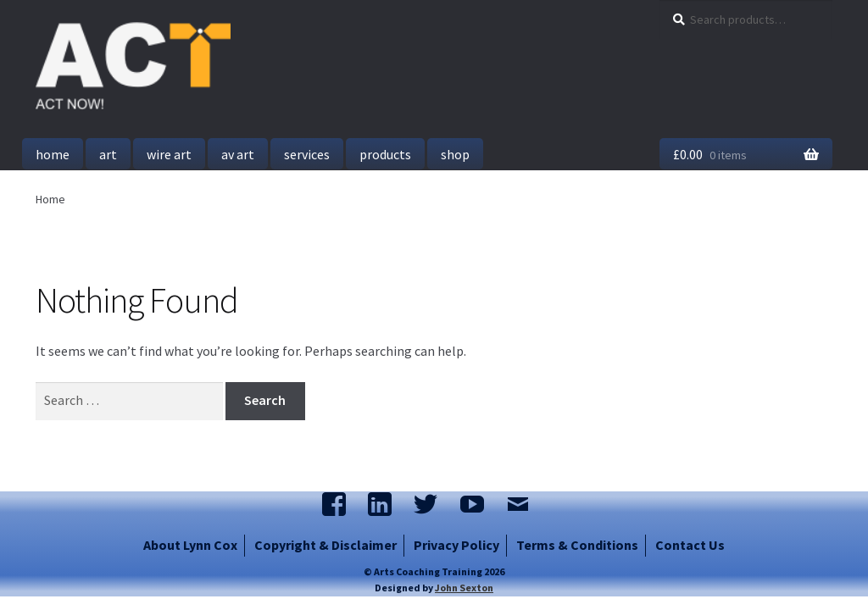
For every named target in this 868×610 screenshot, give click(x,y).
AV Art (238, 154)
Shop (455, 154)
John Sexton (464, 588)
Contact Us (690, 545)
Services (307, 154)
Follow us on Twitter (434, 506)
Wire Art (169, 154)
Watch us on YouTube (480, 506)
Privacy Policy (456, 545)
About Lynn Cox (190, 545)
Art (108, 154)
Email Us (526, 506)
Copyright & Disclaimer (325, 545)
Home (53, 154)
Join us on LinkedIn (388, 506)
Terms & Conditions (577, 545)
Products (385, 154)
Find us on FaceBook (342, 506)
